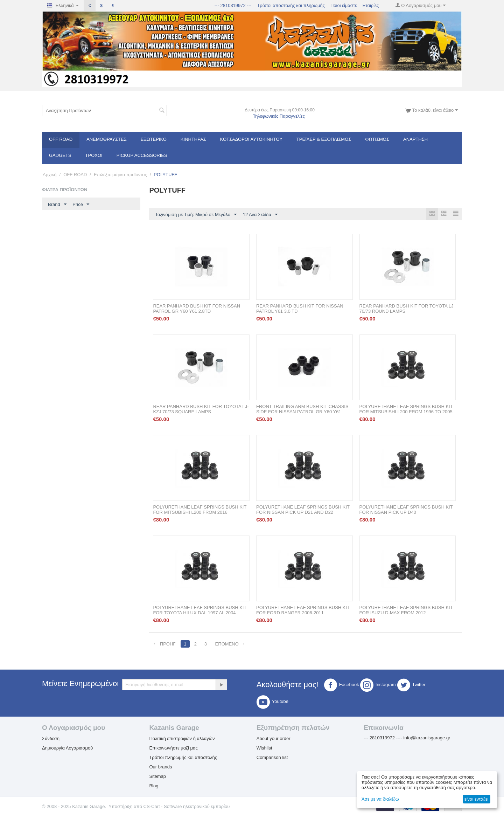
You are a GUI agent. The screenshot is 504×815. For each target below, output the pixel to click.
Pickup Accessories (142, 155)
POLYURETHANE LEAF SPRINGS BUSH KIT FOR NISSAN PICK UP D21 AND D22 (303, 510)
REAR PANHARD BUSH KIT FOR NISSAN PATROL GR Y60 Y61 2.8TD (197, 309)
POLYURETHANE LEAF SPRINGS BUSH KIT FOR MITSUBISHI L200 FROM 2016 (200, 510)
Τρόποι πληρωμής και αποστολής (183, 758)
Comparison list (272, 758)
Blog (154, 786)
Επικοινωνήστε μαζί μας (173, 748)
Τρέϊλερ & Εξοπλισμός (324, 139)
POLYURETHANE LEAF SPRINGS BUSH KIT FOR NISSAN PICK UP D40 (406, 510)
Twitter (411, 685)
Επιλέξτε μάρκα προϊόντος (120, 175)
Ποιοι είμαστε (344, 5)
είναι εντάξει (476, 799)
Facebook (341, 685)
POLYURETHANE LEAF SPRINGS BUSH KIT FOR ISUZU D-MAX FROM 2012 (406, 610)
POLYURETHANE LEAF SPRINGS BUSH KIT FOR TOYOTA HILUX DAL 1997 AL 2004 (200, 610)
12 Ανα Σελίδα (260, 215)
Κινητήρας (193, 139)
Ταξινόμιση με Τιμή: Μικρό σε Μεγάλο (196, 215)
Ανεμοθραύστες (107, 139)
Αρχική (50, 175)
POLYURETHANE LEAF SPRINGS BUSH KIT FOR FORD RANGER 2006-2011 (303, 610)
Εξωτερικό (154, 139)
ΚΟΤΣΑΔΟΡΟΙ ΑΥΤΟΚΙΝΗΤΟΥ (251, 139)
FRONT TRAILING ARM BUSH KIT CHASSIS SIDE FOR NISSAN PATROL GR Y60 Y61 (302, 409)
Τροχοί (94, 155)
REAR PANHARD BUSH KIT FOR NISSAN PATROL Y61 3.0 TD (300, 309)
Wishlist (264, 748)
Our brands (160, 767)
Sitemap (157, 777)
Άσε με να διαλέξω (380, 799)
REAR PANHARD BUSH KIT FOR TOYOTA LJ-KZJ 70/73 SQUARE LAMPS (201, 409)
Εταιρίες (371, 5)
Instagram (378, 685)
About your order (274, 739)
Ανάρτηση (415, 139)
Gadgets (60, 155)
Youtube (272, 702)
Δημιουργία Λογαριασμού (67, 748)
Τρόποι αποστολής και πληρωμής (291, 5)
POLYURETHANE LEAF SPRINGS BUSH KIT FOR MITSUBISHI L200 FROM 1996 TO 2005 (406, 409)
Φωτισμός (377, 139)
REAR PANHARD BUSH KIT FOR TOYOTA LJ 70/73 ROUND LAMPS (407, 309)
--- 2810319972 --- (233, 5)
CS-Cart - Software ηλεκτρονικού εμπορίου (187, 807)
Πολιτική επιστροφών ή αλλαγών (182, 739)
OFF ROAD (61, 139)
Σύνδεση (51, 739)
